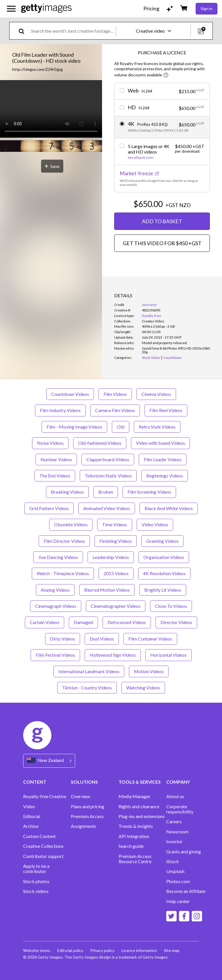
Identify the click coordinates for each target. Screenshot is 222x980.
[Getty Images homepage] (46, 9)
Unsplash (175, 871)
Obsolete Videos (71, 524)
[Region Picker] (49, 761)
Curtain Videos (45, 622)
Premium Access (87, 816)
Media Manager (135, 796)
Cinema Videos (156, 394)
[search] (24, 31)
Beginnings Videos (165, 476)
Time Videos (115, 524)
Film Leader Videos (163, 459)
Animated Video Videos (107, 508)
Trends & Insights (136, 826)
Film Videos (115, 394)
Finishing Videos (116, 541)
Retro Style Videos (157, 427)
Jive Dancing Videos (58, 557)
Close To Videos (171, 606)
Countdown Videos (70, 394)
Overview (81, 796)
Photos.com (178, 881)
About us (175, 796)
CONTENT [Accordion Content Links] (35, 782)
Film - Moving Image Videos (74, 427)
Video (29, 806)
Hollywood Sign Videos (113, 655)
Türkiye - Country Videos (87, 688)
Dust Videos (102, 639)
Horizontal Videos (169, 655)
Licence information (139, 950)
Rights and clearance (139, 806)
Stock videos (36, 891)
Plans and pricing (88, 806)
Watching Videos (143, 688)
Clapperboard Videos (108, 459)
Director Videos (176, 622)
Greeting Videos (162, 541)
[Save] (52, 166)
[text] (72, 31)
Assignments (84, 826)
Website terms (37, 950)
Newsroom (177, 832)
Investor (174, 841)
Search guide (131, 846)
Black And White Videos (169, 508)
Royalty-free (151, 316)
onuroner (149, 305)
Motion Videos (149, 671)
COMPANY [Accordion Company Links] (178, 782)
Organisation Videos (164, 557)
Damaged (83, 622)
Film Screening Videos (149, 492)
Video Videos (155, 524)
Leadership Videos (111, 557)
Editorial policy (70, 950)
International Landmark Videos (89, 671)
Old (121, 427)
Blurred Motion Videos (107, 590)
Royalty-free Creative (45, 796)
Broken (106, 492)
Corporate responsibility (180, 809)
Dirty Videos (63, 639)
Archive (31, 826)
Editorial (32, 816)
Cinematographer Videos (116, 606)
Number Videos (56, 459)
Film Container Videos (150, 639)
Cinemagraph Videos (56, 606)
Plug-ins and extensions (142, 816)
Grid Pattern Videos (49, 508)
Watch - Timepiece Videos (63, 573)
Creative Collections (43, 846)
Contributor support (43, 856)
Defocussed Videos (127, 622)
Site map (172, 950)
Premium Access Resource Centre (135, 859)
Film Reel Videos (166, 410)
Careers (174, 822)
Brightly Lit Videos (163, 590)
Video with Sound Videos (160, 443)
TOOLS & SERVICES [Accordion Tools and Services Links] (140, 782)
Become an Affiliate (186, 891)
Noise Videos (50, 443)
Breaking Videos (67, 492)
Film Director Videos (64, 541)
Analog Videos (55, 590)
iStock (173, 861)
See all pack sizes (141, 158)
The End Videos (55, 476)
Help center (178, 901)
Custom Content (39, 836)
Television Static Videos (108, 476)
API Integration (134, 836)
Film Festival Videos (55, 655)
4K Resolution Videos (164, 573)
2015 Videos (116, 573)
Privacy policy (102, 950)
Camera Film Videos (115, 410)
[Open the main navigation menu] (11, 9)
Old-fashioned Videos (100, 443)
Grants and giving (184, 852)
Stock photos (36, 881)
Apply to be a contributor (36, 869)
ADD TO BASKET (162, 221)
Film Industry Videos (60, 410)
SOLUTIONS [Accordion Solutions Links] (84, 782)
